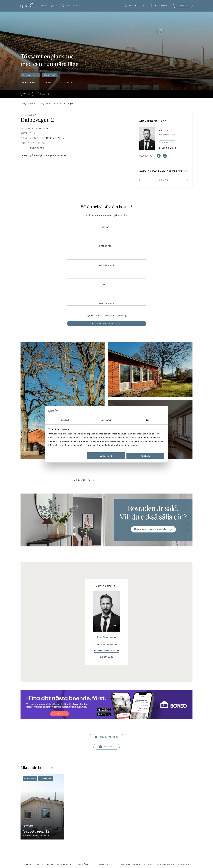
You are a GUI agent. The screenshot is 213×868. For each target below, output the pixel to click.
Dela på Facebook (106, 737)
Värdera (183, 6)
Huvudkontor (64, 864)
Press (50, 864)
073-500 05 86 (106, 657)
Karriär (27, 864)
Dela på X (106, 747)
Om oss (39, 864)
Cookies (148, 864)
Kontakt (27, 94)
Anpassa (106, 456)
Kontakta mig (168, 142)
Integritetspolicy (108, 864)
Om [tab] (147, 420)
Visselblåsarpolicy (85, 864)
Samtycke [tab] (66, 420)
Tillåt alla (145, 456)
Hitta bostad (72, 6)
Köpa (44, 6)
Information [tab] (106, 420)
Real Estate (184, 864)
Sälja (54, 6)
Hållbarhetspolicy (131, 864)
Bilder (43, 94)
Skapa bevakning (135, 6)
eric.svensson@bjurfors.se (106, 650)
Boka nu (164, 180)
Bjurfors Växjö (168, 148)
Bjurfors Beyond (165, 864)
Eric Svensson (106, 637)
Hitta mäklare (159, 6)
